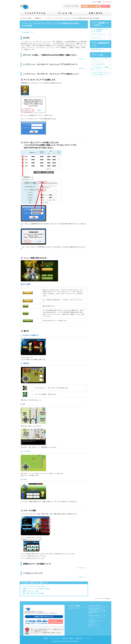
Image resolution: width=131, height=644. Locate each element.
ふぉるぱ (92, 624)
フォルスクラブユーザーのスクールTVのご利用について (100, 73)
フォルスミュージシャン (98, 34)
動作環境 (65, 638)
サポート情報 (97, 2)
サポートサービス (94, 626)
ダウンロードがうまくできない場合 (33, 586)
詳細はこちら (82, 59)
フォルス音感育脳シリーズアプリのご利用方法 (100, 30)
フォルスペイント (96, 38)
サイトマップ (107, 2)
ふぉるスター (93, 622)
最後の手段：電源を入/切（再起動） (34, 593)
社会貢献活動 (78, 638)
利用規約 (46, 638)
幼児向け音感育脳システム (96, 608)
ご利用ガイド (38, 18)
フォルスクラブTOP (26, 18)
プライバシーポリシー (55, 638)
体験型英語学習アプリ (98, 50)
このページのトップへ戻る (101, 599)
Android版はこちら (28, 32)
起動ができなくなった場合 (31, 591)
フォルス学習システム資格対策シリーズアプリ (100, 68)
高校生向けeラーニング (95, 620)
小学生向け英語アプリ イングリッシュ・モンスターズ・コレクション (97, 617)
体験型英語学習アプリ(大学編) (97, 610)
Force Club (65, 641)
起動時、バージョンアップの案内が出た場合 (36, 589)
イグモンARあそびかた (98, 64)
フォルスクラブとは (74, 608)
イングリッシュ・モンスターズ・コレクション (100, 60)
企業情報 (71, 638)
